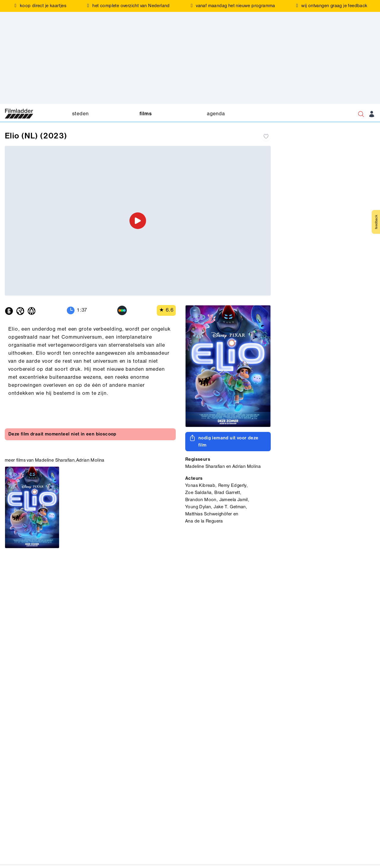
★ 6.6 (166, 310)
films (146, 114)
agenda (216, 114)
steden (80, 114)
